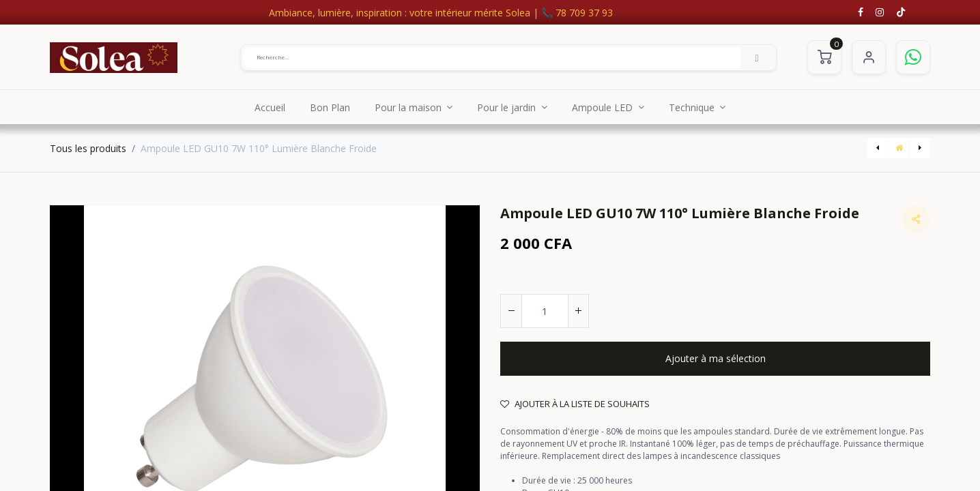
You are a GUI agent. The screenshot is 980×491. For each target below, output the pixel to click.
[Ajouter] (578, 311)
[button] (715, 359)
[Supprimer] (511, 311)
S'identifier (869, 57)
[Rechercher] (757, 57)
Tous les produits (88, 148)
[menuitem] (270, 107)
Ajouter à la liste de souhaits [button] (575, 404)
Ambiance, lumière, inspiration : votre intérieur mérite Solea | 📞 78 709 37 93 (441, 13)
